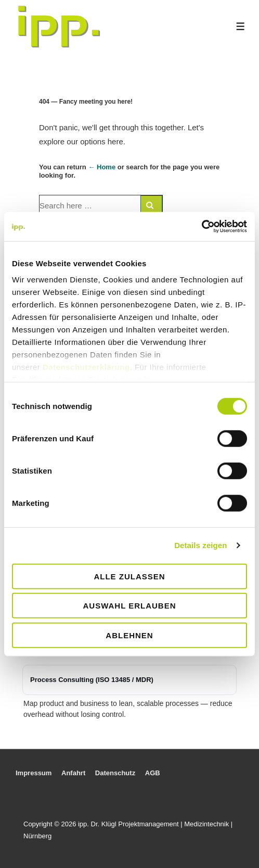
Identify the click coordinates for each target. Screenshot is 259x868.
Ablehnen (129, 635)
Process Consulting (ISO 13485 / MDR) (92, 680)
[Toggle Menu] (241, 26)
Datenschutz (115, 773)
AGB (153, 773)
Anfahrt (73, 773)
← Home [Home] (102, 167)
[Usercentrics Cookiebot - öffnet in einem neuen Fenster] (202, 227)
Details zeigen (200, 545)
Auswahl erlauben (129, 606)
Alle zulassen (129, 576)
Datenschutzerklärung (86, 367)
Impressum (34, 773)
